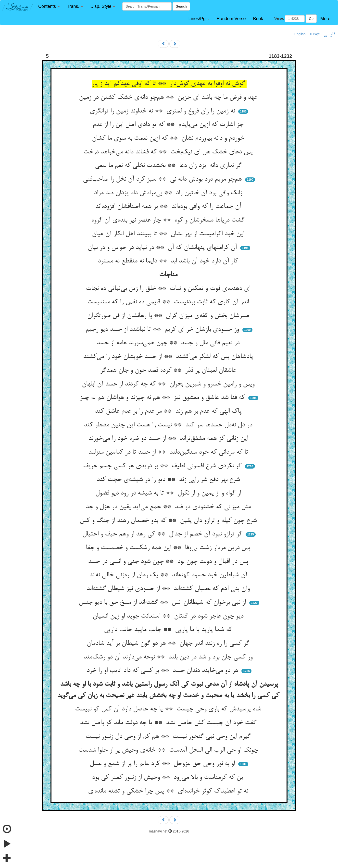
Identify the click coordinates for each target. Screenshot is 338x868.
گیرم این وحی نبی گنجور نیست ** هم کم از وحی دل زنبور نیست (169, 737)
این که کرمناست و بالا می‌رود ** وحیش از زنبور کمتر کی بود (169, 778)
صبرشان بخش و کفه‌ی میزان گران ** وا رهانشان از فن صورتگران (169, 316)
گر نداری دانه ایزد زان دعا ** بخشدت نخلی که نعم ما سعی (169, 166)
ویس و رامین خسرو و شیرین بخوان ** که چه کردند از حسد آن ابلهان (169, 384)
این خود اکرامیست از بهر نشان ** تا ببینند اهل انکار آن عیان (169, 234)
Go (311, 19)
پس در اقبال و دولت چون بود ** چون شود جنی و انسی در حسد (169, 562)
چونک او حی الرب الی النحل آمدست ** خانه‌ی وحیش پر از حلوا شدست (169, 750)
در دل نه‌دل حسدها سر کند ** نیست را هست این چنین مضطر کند (169, 425)
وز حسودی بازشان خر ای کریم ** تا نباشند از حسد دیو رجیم (163, 330)
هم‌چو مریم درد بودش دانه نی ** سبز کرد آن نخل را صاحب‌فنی (163, 179)
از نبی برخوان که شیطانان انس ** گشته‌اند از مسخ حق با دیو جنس (163, 603)
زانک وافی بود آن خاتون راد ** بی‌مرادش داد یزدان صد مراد (169, 193)
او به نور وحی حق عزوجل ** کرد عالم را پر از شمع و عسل (163, 764)
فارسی (329, 34)
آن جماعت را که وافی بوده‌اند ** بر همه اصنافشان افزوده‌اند (169, 207)
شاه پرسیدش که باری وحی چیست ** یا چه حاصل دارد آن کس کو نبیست (169, 709)
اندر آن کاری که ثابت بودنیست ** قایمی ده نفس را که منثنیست (169, 302)
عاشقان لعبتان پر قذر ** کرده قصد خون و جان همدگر (169, 371)
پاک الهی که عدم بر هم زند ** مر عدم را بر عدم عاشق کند (169, 411)
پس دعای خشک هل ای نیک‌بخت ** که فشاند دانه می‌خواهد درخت (169, 152)
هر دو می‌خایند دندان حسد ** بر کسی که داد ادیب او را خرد (163, 671)
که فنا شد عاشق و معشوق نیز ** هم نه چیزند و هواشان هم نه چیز (163, 398)
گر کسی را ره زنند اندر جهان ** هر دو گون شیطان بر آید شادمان (169, 644)
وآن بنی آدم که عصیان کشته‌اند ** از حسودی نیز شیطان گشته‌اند (169, 589)
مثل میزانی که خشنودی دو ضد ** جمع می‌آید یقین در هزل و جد (169, 507)
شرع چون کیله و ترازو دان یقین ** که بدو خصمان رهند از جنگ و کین (169, 521)
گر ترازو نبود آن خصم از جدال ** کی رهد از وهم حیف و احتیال (163, 534)
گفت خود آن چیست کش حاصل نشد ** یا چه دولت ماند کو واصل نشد (169, 723)
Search (181, 6)
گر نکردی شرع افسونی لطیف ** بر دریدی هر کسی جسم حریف (163, 466)
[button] (49, 6)
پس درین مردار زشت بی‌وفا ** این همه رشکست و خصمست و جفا (169, 548)
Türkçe (315, 34)
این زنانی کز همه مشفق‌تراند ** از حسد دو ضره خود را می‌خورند (169, 439)
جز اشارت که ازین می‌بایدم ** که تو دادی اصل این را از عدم (169, 125)
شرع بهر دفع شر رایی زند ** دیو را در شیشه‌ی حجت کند (169, 480)
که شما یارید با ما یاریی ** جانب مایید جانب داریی (169, 630)
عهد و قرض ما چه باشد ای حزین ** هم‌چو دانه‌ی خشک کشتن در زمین (169, 98)
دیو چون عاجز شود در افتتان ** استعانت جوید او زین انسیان (169, 616)
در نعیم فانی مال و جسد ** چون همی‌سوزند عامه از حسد (169, 343)
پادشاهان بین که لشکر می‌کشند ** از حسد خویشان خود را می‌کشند (169, 357)
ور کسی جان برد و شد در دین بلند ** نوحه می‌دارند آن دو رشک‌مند (169, 657)
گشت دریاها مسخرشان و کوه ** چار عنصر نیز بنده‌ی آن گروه (169, 220)
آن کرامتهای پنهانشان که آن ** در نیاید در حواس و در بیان (163, 248)
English (300, 34)
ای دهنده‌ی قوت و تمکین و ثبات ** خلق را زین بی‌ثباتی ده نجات (169, 289)
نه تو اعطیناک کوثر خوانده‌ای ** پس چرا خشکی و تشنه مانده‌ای (169, 791)
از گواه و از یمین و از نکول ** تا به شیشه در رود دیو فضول (169, 493)
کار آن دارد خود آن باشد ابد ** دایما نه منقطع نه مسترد (169, 261)
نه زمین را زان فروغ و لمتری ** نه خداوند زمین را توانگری (163, 111)
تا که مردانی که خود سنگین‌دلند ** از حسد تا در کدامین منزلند (169, 452)
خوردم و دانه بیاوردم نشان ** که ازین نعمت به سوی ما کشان (169, 138)
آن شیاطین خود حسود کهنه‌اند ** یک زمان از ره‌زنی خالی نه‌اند (169, 575)
